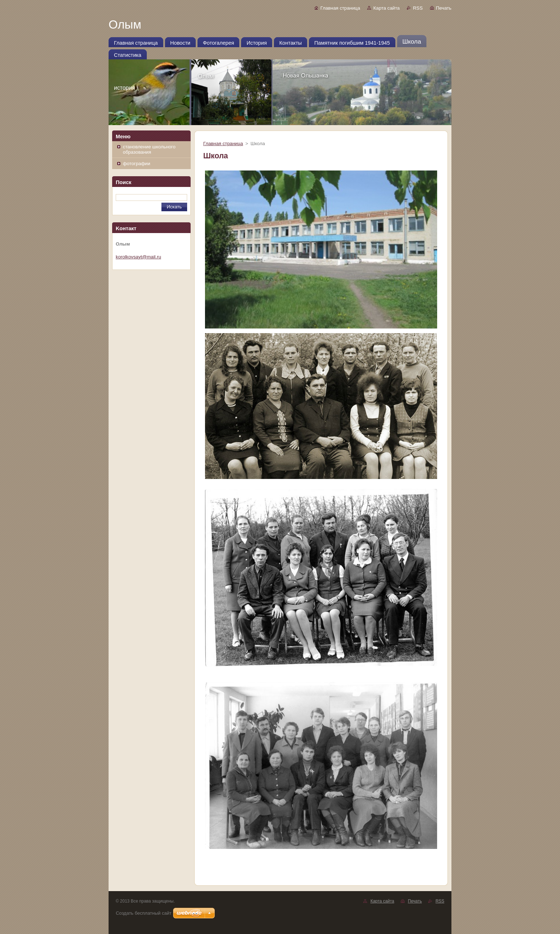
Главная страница (340, 8)
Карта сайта (386, 8)
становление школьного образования (149, 149)
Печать (444, 8)
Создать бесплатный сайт (144, 913)
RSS (418, 8)
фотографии (137, 164)
